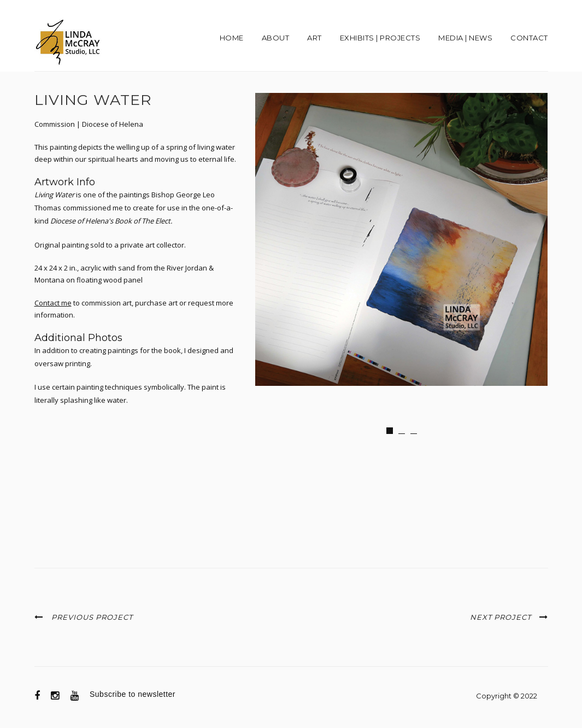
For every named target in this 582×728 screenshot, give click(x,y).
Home (232, 38)
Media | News (465, 38)
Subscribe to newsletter (133, 694)
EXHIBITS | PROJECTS (380, 38)
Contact (529, 38)
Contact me (53, 303)
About (276, 38)
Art (314, 38)
